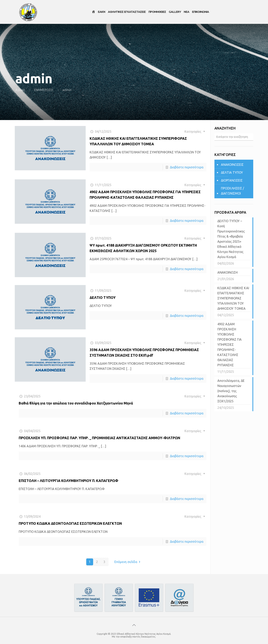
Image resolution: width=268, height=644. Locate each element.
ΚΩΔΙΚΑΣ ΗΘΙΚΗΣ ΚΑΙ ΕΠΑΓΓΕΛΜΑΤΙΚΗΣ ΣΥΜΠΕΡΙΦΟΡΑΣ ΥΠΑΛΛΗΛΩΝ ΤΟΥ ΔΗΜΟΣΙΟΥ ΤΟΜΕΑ (233, 298)
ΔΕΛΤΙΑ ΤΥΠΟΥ (232, 172)
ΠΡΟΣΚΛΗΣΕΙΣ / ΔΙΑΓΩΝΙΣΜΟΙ (232, 191)
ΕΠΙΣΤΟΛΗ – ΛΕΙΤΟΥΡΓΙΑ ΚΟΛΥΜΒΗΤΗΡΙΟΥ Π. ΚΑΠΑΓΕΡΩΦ (69, 481)
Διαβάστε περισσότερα (187, 167)
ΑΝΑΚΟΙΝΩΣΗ (228, 272)
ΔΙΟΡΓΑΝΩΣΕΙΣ (232, 180)
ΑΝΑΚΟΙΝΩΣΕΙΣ (232, 165)
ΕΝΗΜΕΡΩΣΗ (44, 90)
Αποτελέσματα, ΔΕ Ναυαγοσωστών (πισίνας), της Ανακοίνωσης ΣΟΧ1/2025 (231, 391)
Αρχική (20, 90)
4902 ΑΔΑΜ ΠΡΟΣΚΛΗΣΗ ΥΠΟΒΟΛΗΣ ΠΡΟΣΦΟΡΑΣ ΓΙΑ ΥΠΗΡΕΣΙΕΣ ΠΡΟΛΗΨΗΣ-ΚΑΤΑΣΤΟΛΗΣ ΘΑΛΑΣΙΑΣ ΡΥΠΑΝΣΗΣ (230, 345)
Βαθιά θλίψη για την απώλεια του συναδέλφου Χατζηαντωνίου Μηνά (76, 403)
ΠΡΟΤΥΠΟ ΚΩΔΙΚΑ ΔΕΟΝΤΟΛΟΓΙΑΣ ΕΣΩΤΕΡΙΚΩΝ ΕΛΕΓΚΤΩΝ (70, 523)
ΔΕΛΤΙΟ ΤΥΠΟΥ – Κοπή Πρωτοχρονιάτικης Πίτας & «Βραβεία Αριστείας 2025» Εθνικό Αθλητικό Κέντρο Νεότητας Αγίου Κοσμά (231, 239)
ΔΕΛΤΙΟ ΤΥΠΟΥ (103, 297)
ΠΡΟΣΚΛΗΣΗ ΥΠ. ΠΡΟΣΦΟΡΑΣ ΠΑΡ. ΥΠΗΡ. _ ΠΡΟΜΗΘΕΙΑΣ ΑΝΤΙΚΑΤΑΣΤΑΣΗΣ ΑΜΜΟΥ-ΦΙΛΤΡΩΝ (99, 438)
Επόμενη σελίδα (128, 562)
